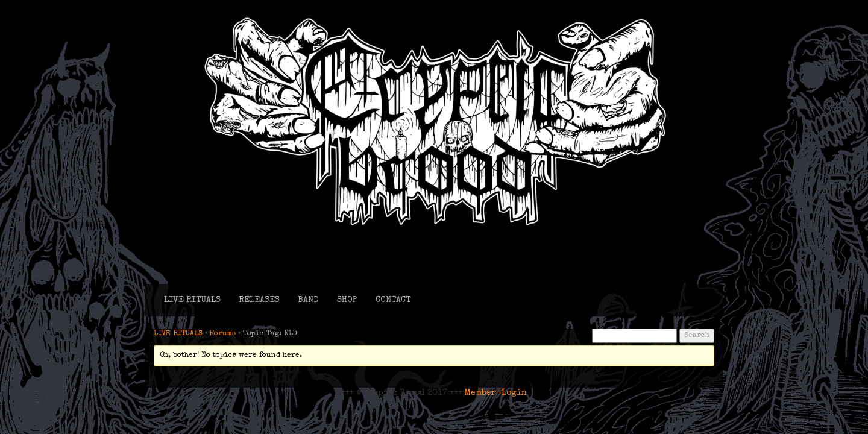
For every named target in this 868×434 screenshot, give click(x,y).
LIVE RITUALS (192, 300)
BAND (308, 300)
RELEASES (259, 300)
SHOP (347, 300)
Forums (223, 334)
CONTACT (393, 300)
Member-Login (496, 393)
